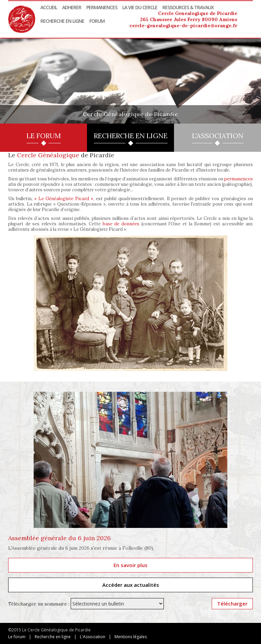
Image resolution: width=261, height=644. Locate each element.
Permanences (102, 7)
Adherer (72, 7)
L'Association (93, 637)
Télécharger (232, 603)
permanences (239, 179)
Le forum (17, 637)
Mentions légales (131, 637)
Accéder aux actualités (131, 585)
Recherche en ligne (62, 21)
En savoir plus (130, 565)
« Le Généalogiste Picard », (64, 199)
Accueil (49, 7)
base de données (121, 224)
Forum (97, 21)
